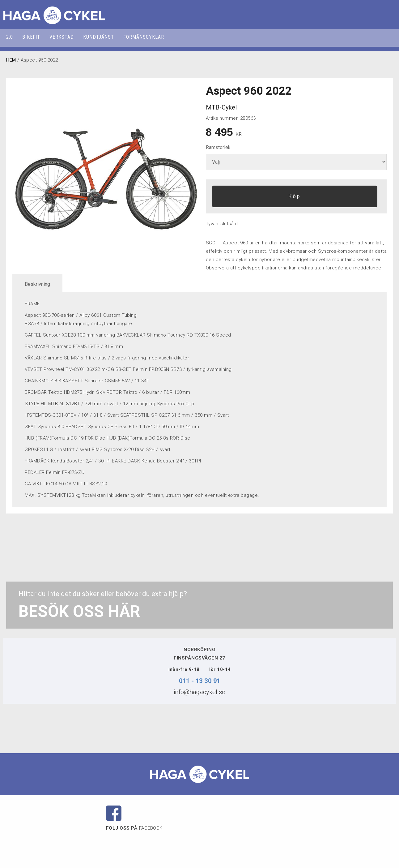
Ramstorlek (218, 147)
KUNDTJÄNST (99, 37)
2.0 (10, 37)
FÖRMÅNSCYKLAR (144, 37)
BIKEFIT (31, 37)
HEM (11, 60)
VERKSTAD (62, 37)
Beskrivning (37, 284)
